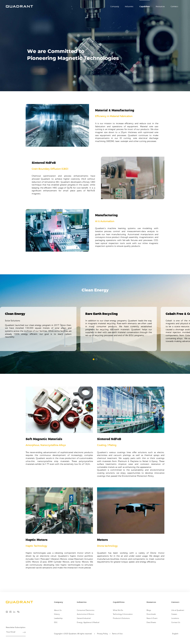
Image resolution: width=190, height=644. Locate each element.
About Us (58, 610)
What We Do (118, 610)
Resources (160, 7)
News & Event (152, 618)
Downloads (151, 614)
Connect (174, 7)
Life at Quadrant (178, 610)
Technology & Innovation (123, 614)
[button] (94, 359)
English (175, 634)
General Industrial (84, 618)
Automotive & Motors (85, 614)
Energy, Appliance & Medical (88, 622)
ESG (56, 622)
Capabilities (145, 7)
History (57, 614)
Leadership (58, 618)
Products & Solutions (121, 618)
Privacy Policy (102, 634)
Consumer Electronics (86, 610)
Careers (174, 614)
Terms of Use (117, 634)
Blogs (149, 610)
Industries (129, 7)
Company (115, 7)
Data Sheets (151, 622)
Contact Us (176, 622)
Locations (175, 618)
